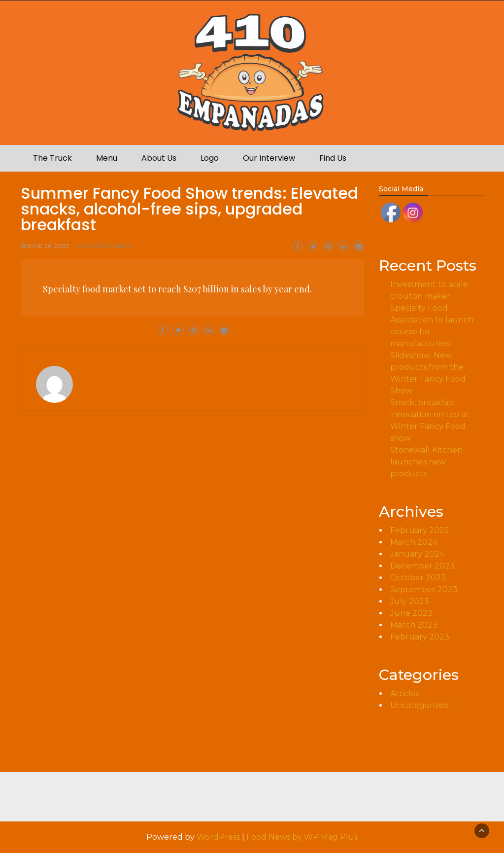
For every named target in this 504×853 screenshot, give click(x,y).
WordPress (218, 837)
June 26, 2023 (48, 246)
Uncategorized (105, 246)
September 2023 (424, 589)
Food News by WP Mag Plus (302, 837)
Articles (405, 693)
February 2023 (420, 637)
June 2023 (411, 613)
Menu (107, 158)
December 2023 (422, 566)
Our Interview (269, 158)
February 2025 (420, 530)
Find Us (333, 158)
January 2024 (417, 554)
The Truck (52, 158)
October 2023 (418, 578)
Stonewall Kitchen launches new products (426, 462)
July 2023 (410, 601)
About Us (159, 158)
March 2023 (414, 625)
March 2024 (414, 542)
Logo (210, 158)
